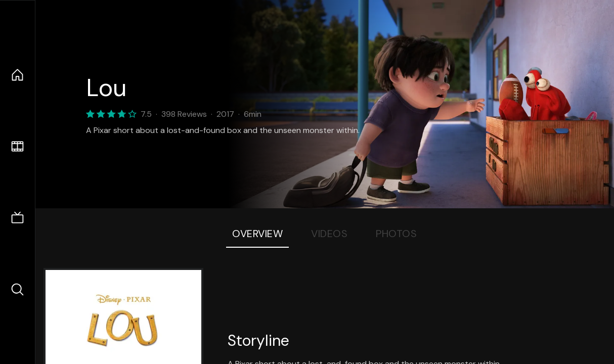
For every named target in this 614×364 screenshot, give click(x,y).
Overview (257, 234)
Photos (396, 234)
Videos (329, 234)
